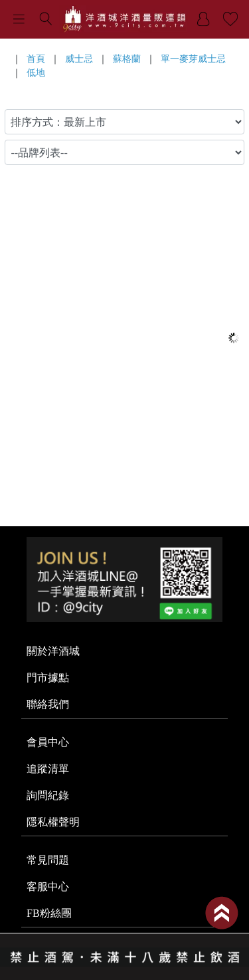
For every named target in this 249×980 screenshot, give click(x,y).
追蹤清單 (48, 769)
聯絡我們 (48, 704)
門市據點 (48, 678)
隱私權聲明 (53, 822)
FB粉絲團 (49, 913)
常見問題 (48, 860)
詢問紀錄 (48, 795)
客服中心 (48, 887)
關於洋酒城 (53, 651)
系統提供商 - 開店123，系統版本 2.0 (124, 972)
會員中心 (48, 742)
